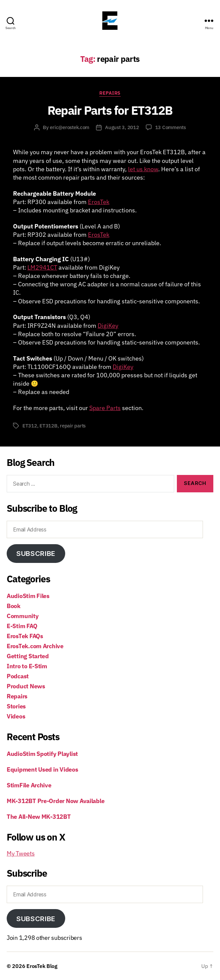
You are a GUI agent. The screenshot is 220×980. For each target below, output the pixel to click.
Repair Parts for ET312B (110, 110)
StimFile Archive (29, 785)
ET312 (30, 426)
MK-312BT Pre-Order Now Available (56, 801)
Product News (26, 686)
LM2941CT (42, 267)
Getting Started (28, 656)
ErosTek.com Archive (35, 646)
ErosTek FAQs (25, 636)
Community (23, 616)
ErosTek (99, 202)
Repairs (110, 93)
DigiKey (108, 326)
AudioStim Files (28, 596)
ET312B (48, 426)
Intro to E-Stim (27, 666)
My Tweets (21, 853)
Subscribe (36, 553)
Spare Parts (105, 408)
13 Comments (171, 127)
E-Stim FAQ (22, 626)
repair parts (73, 426)
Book (14, 606)
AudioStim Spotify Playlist (42, 754)
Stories (16, 706)
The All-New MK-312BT (39, 817)
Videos (16, 716)
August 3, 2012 (122, 127)
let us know (143, 169)
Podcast (18, 676)
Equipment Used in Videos (42, 769)
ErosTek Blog (42, 966)
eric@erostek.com (70, 127)
